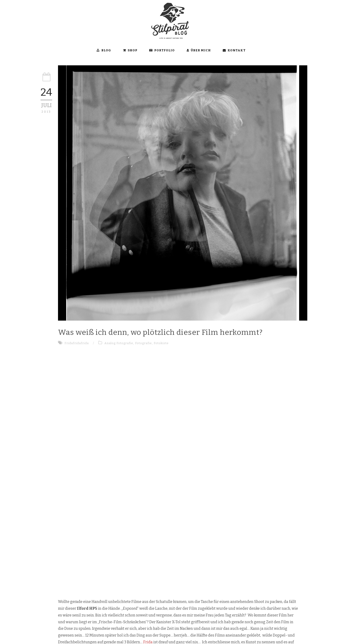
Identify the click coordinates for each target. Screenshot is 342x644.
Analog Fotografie (119, 343)
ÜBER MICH (199, 50)
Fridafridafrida (77, 343)
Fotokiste (161, 343)
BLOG (104, 50)
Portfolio (162, 50)
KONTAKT (234, 50)
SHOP (130, 50)
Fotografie (144, 343)
